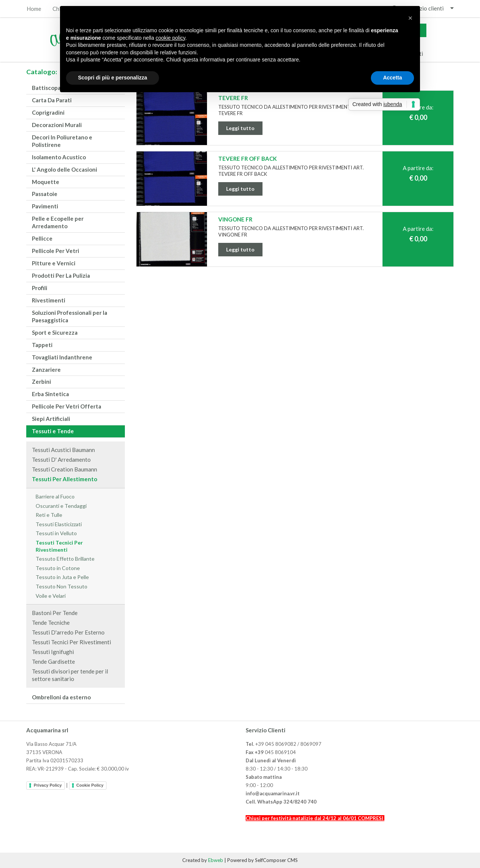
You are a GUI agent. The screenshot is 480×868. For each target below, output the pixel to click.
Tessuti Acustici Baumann (63, 450)
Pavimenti (45, 206)
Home (34, 9)
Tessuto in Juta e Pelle (62, 577)
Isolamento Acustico (59, 157)
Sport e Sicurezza (55, 332)
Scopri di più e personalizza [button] (112, 78)
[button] (410, 18)
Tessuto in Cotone (58, 568)
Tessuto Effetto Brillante (65, 559)
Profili (40, 288)
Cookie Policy (90, 785)
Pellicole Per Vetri (55, 251)
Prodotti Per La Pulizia (61, 275)
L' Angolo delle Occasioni (64, 169)
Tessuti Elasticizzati (59, 524)
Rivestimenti (49, 300)
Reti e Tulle (49, 515)
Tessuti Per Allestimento (64, 479)
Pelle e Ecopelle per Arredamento (58, 222)
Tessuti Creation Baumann (64, 469)
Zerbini (41, 382)
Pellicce (42, 238)
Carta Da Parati (52, 100)
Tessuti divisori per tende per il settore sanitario (70, 675)
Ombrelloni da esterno (61, 697)
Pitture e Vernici (54, 263)
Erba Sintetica (50, 394)
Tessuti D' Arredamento (61, 459)
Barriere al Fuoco (55, 496)
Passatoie (45, 194)
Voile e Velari (51, 596)
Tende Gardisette (53, 661)
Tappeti (42, 345)
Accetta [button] (392, 78)
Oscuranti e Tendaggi (61, 506)
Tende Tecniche (51, 623)
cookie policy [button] (170, 38)
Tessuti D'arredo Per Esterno (68, 632)
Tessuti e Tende (53, 431)
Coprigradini (48, 112)
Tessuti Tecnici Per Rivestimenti (59, 546)
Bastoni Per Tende (55, 613)
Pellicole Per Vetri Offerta (67, 406)
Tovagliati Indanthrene (62, 357)
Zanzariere (46, 370)
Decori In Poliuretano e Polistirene (62, 141)
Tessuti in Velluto (56, 533)
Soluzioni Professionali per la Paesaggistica (70, 316)
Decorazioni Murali (57, 125)
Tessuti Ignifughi (53, 652)
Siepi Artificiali (51, 419)
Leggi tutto (240, 128)
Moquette (46, 182)
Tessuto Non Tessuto (61, 586)
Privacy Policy (48, 785)
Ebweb (216, 860)
